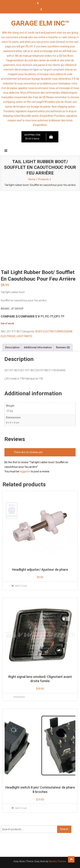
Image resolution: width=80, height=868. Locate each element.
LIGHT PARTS (24, 336)
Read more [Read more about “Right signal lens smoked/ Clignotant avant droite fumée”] (19, 697)
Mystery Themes (57, 861)
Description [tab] (12, 347)
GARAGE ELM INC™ (40, 23)
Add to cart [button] (21, 586)
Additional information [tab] (38, 347)
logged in (25, 471)
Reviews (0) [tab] (63, 347)
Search (64, 829)
